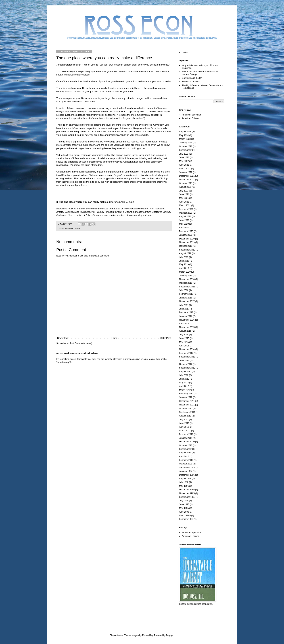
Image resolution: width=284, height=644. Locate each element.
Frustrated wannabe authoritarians (77, 353)
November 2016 (187, 320)
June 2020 (184, 220)
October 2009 (186, 464)
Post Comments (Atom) (81, 343)
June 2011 (184, 423)
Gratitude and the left (192, 78)
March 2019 (185, 272)
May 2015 (184, 342)
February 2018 (186, 294)
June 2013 (184, 361)
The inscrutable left (191, 82)
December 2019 (187, 239)
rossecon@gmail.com (140, 215)
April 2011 (184, 427)
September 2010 (187, 449)
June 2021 (184, 194)
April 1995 (184, 512)
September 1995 (187, 497)
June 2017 (184, 309)
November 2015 (187, 327)
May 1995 (184, 508)
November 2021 (187, 180)
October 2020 (186, 213)
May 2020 (184, 224)
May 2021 (184, 198)
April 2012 (184, 386)
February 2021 (186, 209)
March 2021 (185, 205)
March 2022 (185, 169)
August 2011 (185, 416)
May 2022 (184, 161)
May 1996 (184, 486)
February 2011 (186, 434)
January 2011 (186, 438)
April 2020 (184, 228)
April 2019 (184, 268)
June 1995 (184, 504)
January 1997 (186, 471)
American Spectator (191, 115)
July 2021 (184, 191)
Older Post (165, 338)
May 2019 (184, 264)
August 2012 (185, 372)
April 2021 (184, 202)
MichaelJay (148, 635)
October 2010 (186, 445)
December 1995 (187, 490)
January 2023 (186, 143)
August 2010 (185, 453)
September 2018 (187, 287)
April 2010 (184, 456)
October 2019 (186, 246)
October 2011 (186, 409)
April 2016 (184, 324)
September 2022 (187, 150)
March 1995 (185, 515)
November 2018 (187, 279)
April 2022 (184, 165)
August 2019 (185, 253)
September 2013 (187, 357)
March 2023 (185, 139)
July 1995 (184, 501)
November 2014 (187, 349)
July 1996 (184, 482)
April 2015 (184, 346)
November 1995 (187, 493)
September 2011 (187, 412)
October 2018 (186, 283)
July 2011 (184, 420)
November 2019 (187, 242)
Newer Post (63, 338)
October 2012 (186, 364)
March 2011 (185, 431)
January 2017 (186, 316)
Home (114, 338)
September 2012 (187, 368)
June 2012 (184, 379)
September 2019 (187, 250)
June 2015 (184, 338)
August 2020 (185, 216)
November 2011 (187, 405)
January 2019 (186, 276)
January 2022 (186, 172)
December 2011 (187, 401)
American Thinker (72, 229)
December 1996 (187, 475)
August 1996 (185, 479)
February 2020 (186, 231)
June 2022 (184, 157)
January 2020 (186, 235)
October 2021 (186, 183)
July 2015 (184, 335)
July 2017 (184, 305)
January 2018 (186, 298)
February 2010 (186, 460)
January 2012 (186, 397)
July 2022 (184, 154)
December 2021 (187, 176)
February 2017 (186, 312)
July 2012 (184, 375)
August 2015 (185, 331)
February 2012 (186, 394)
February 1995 (186, 519)
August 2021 (185, 187)
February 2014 (186, 353)
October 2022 (186, 146)
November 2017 (187, 301)
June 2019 (184, 261)
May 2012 (184, 383)
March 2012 (185, 390)
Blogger (170, 635)
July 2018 (184, 290)
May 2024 (184, 135)
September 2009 (187, 468)
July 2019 (184, 257)
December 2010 (187, 442)
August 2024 (185, 132)
